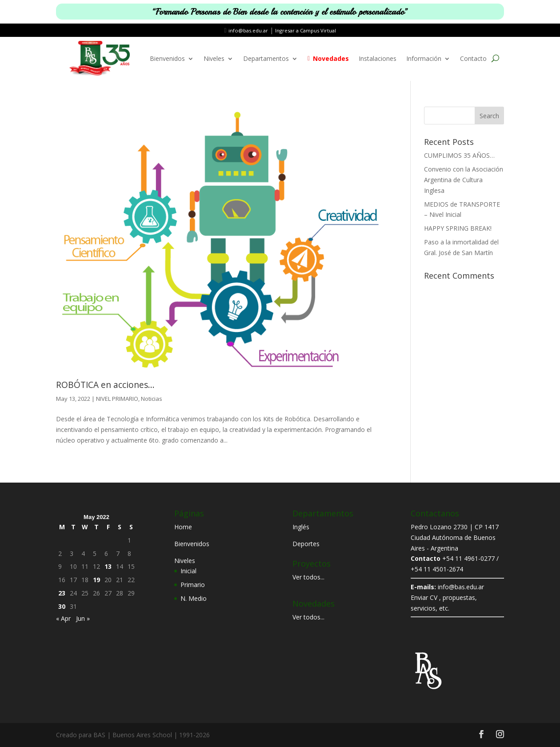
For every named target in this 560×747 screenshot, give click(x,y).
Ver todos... (308, 577)
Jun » (83, 618)
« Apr (63, 618)
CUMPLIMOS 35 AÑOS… (459, 155)
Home (183, 527)
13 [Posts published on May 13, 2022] (108, 566)
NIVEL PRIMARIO (117, 399)
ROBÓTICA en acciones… (105, 385)
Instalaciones (378, 58)
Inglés (301, 527)
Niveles (214, 58)
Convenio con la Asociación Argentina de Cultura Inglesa (464, 180)
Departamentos (266, 58)
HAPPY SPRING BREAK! (458, 228)
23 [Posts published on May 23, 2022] (62, 593)
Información (424, 58)
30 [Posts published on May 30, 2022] (62, 606)
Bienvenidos (167, 58)
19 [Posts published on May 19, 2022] (96, 580)
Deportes (306, 544)
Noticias (152, 399)
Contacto (473, 58)
